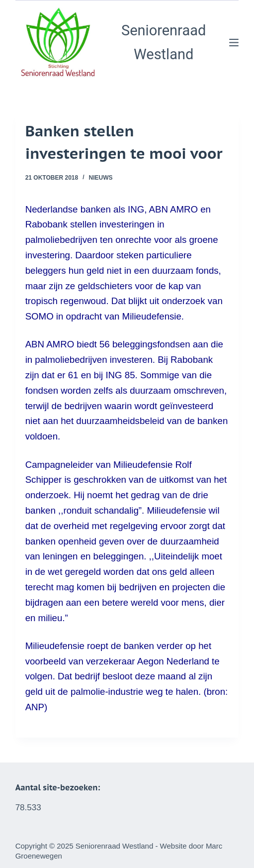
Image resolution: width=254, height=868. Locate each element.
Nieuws (101, 178)
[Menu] (234, 43)
